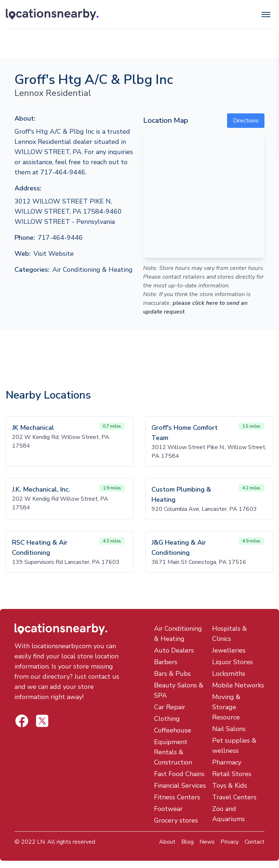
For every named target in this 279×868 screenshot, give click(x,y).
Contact (254, 842)
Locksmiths (229, 674)
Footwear (168, 809)
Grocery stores (176, 820)
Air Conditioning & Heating (92, 270)
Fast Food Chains (179, 774)
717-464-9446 (60, 238)
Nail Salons (229, 729)
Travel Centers (234, 797)
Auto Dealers (174, 650)
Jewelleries (229, 650)
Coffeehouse (173, 730)
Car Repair (170, 707)
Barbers (166, 662)
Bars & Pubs (172, 674)
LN (41, 842)
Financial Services (180, 786)
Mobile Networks (238, 685)
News (207, 842)
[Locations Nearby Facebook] (42, 721)
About (167, 842)
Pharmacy (227, 762)
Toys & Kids (230, 786)
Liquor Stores (232, 662)
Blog (187, 842)
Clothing (167, 719)
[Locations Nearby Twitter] (22, 721)
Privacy (230, 842)
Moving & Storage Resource (226, 707)
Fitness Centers (177, 797)
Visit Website (54, 254)
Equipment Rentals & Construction (173, 752)
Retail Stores (232, 774)
